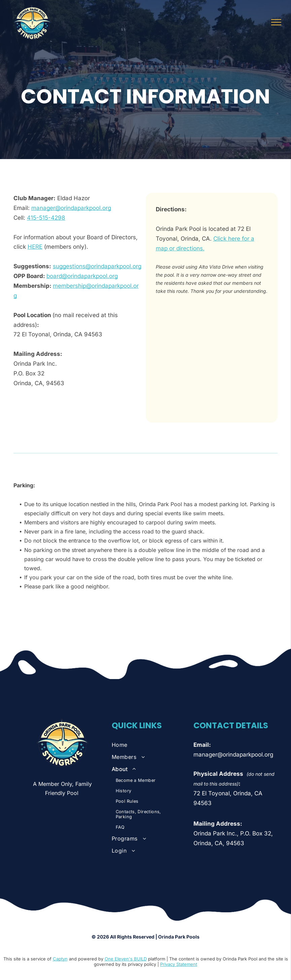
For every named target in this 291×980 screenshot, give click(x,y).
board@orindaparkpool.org (82, 276)
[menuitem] (147, 745)
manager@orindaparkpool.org (71, 208)
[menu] (276, 22)
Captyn (60, 959)
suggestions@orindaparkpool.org (97, 266)
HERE (35, 247)
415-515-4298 (46, 218)
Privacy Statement (179, 964)
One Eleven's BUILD (126, 959)
